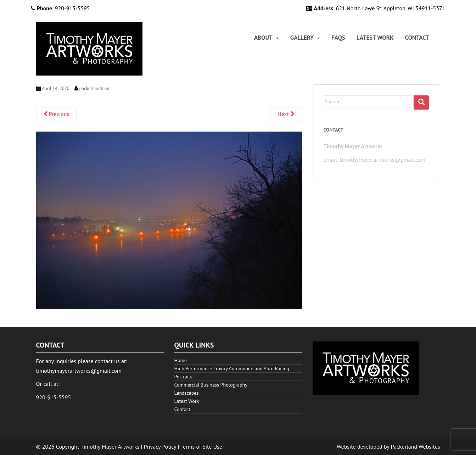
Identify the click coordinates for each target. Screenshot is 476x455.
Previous (57, 114)
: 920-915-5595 (60, 8)
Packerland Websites (416, 446)
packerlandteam (95, 88)
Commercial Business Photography (211, 385)
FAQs (338, 38)
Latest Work (375, 38)
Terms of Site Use (201, 446)
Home (181, 360)
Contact (417, 38)
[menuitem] (267, 38)
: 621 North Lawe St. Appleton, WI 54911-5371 (376, 8)
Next (286, 114)
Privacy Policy (160, 446)
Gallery (302, 38)
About (263, 38)
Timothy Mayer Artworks (110, 446)
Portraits (183, 377)
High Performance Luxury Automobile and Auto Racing (232, 368)
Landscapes (187, 393)
